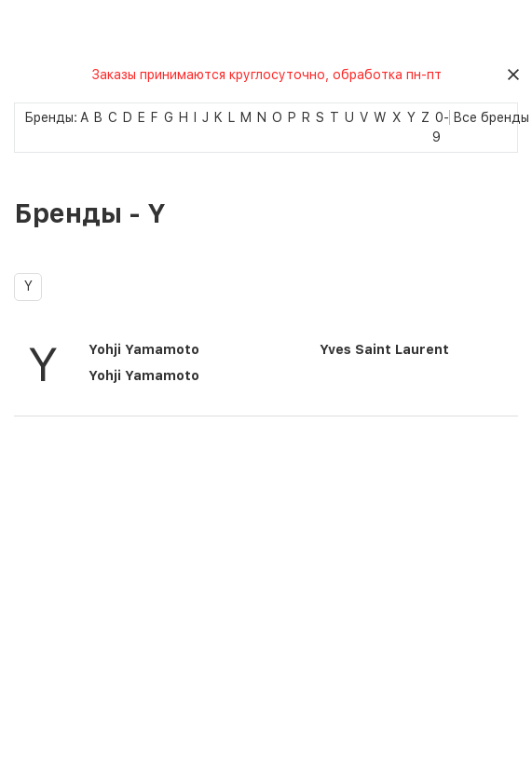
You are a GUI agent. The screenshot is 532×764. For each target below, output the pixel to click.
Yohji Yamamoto (144, 349)
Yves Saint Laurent (384, 349)
